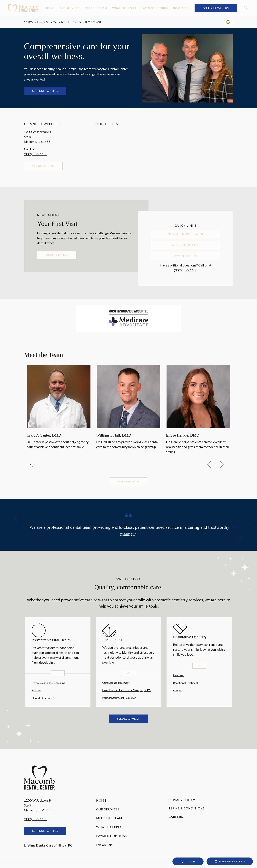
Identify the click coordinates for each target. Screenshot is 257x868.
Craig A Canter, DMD (44, 435)
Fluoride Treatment (43, 698)
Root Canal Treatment (186, 683)
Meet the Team (96, 8)
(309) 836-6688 (93, 22)
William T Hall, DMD (114, 435)
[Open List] (58, 673)
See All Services (128, 719)
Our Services (70, 8)
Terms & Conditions (187, 808)
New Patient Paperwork (185, 234)
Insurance (181, 8)
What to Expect (124, 8)
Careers (176, 817)
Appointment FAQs (186, 245)
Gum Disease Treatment (116, 683)
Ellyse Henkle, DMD (183, 435)
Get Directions (43, 166)
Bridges (177, 690)
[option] (59, 410)
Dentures (178, 675)
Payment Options (155, 8)
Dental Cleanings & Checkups (48, 683)
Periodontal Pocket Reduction (119, 698)
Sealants (36, 690)
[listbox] (128, 410)
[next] (227, 464)
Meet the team (128, 481)
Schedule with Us (216, 8)
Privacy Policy (182, 800)
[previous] (213, 464)
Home (50, 8)
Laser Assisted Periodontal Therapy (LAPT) (126, 690)
